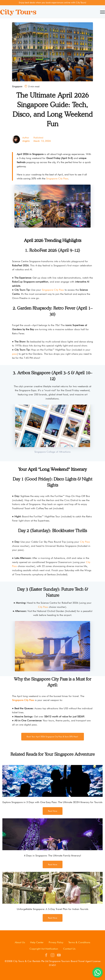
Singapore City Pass (57, 178)
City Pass (85, 542)
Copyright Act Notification (44, 949)
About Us (20, 942)
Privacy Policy (56, 942)
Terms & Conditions (79, 942)
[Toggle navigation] (103, 12)
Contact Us (69, 949)
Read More (53, 811)
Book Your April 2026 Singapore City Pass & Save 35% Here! (53, 737)
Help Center (37, 942)
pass (15, 354)
